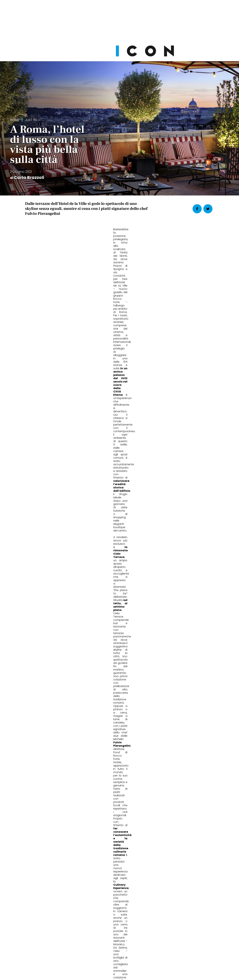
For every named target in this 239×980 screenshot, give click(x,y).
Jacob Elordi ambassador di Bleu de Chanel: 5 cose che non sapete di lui (184, 735)
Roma (30, 446)
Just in (31, 120)
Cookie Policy (110, 958)
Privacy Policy (88, 958)
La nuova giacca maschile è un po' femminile (53, 733)
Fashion (35, 720)
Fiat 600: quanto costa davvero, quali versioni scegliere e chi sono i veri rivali (118, 735)
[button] (139, 411)
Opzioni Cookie (133, 958)
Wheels (99, 720)
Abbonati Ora (169, 878)
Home (15, 120)
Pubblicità (153, 958)
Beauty (163, 720)
